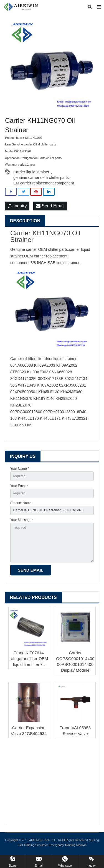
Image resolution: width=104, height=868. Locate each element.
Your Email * (19, 486)
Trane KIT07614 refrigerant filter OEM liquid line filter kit (29, 659)
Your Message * (22, 520)
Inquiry (17, 206)
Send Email (50, 206)
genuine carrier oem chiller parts (41, 178)
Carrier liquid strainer (31, 172)
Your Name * (20, 469)
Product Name (21, 503)
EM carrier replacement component (44, 183)
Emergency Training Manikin (68, 845)
